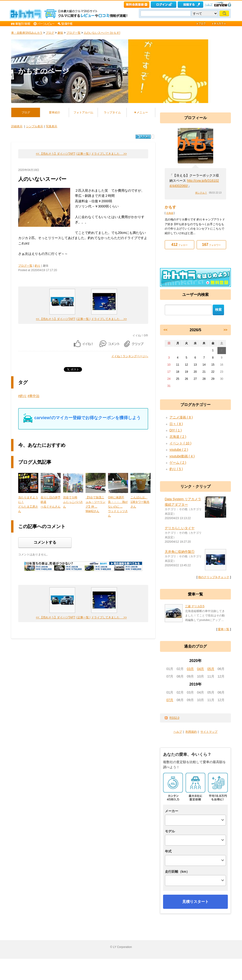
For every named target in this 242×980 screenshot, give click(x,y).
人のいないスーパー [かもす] (102, 33)
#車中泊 (34, 396)
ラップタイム (112, 112)
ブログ (50, 33)
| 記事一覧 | (83, 154)
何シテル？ (201, 193)
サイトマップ (209, 732)
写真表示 (52, 126)
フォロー (179, 245)
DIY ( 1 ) (176, 430)
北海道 (170, 213)
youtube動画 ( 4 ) (182, 456)
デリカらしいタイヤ (180, 528)
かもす (170, 207)
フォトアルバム (83, 112)
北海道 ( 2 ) (178, 437)
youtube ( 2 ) (179, 450)
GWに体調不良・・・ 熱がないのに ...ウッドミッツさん (118, 507)
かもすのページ (44, 71)
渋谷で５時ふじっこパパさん (73, 502)
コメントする (45, 542)
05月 (211, 669)
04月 (201, 669)
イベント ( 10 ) (180, 443)
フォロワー (211, 245)
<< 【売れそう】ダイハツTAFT (56, 154)
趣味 (60, 33)
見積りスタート (195, 902)
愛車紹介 (55, 112)
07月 (170, 700)
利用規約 (191, 732)
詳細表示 (17, 126)
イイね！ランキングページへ (130, 356)
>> (225, 330)
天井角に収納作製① (180, 552)
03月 (190, 669)
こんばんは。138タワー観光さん (140, 502)
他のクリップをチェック (214, 577)
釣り (38, 266)
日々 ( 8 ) (176, 424)
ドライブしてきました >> (109, 154)
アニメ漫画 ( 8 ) (181, 417)
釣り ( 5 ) (176, 469)
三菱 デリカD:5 (195, 606)
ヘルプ (209, 4)
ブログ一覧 (73, 33)
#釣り (22, 396)
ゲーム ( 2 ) (178, 463)
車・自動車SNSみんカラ (27, 33)
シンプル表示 (35, 126)
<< (165, 330)
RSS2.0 (174, 718)
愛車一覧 (224, 629)
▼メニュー (141, 112)
